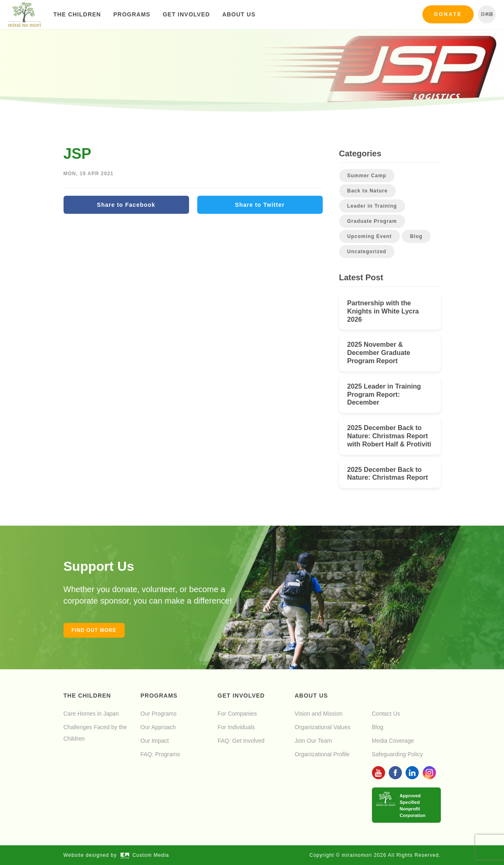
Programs (132, 14)
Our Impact (155, 741)
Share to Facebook (126, 205)
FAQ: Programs (160, 754)
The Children (77, 14)
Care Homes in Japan (91, 714)
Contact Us (386, 714)
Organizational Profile (322, 754)
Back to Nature (368, 191)
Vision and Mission (319, 714)
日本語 (487, 14)
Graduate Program (372, 221)
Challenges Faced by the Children (95, 733)
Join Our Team (314, 741)
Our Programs (159, 714)
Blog (416, 236)
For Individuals (236, 727)
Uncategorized (367, 252)
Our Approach (158, 727)
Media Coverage (393, 741)
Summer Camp (367, 176)
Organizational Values (323, 727)
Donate (448, 14)
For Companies (237, 714)
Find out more (94, 630)
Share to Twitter (260, 205)
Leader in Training (372, 206)
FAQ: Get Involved (241, 741)
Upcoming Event (370, 236)
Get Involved (186, 14)
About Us (239, 14)
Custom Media (145, 855)
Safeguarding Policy (398, 754)
